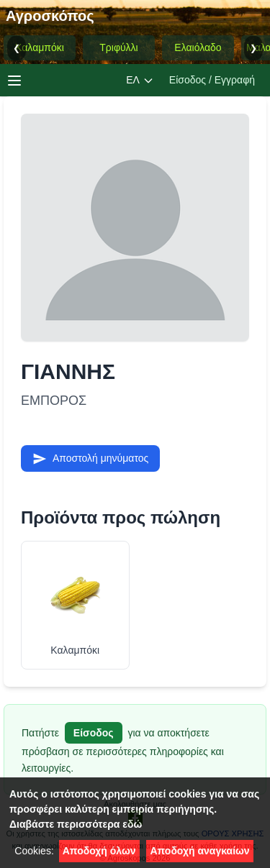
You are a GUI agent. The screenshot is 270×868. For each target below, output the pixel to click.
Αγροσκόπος (50, 16)
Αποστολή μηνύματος (90, 459)
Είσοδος (94, 733)
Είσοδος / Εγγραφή (212, 80)
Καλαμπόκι (40, 47)
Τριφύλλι (118, 47)
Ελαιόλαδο (198, 47)
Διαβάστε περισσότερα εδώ (76, 824)
